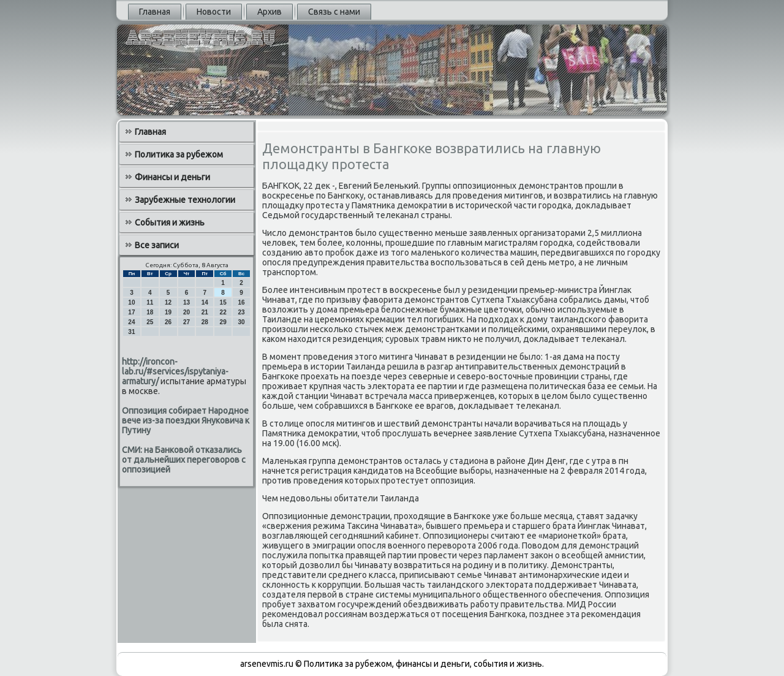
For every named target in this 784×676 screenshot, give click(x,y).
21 (205, 312)
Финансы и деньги (172, 177)
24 (131, 322)
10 (131, 302)
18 (150, 312)
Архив (269, 12)
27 (187, 322)
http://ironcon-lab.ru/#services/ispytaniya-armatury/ (175, 371)
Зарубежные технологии (185, 200)
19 (168, 312)
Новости (214, 12)
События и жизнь (170, 222)
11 (150, 302)
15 (223, 302)
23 (241, 312)
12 (168, 302)
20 (187, 312)
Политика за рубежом (179, 154)
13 (187, 302)
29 (223, 322)
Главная (155, 12)
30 (241, 322)
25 (150, 322)
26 (168, 322)
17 (131, 312)
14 (205, 302)
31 (131, 332)
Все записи (157, 245)
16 (241, 302)
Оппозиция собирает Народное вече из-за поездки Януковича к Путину (186, 420)
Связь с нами (334, 12)
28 (205, 322)
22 (223, 312)
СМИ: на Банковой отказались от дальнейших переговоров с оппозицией (184, 460)
